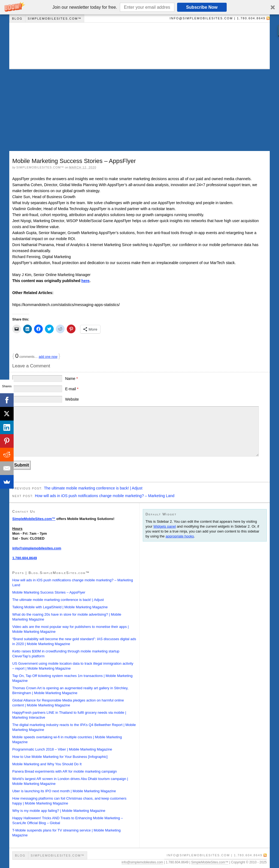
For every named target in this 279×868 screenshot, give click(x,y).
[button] (139, 7)
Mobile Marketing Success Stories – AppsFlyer (49, 592)
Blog (17, 19)
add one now (48, 357)
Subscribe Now (202, 7)
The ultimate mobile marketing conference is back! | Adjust (93, 488)
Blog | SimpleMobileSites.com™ (137, 46)
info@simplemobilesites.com (37, 548)
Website (72, 399)
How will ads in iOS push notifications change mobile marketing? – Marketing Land (105, 496)
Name (72, 379)
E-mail (72, 389)
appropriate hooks (180, 536)
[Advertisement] (139, 110)
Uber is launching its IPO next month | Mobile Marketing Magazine (64, 791)
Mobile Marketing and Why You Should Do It (47, 764)
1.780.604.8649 (25, 558)
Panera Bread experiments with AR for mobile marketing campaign (65, 771)
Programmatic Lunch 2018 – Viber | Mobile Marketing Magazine (62, 749)
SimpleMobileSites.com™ (55, 19)
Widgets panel (165, 526)
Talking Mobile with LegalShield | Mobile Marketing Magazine (60, 607)
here (86, 281)
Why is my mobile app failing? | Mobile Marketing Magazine (59, 811)
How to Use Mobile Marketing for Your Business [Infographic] (60, 757)
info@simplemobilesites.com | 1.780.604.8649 (218, 18)
